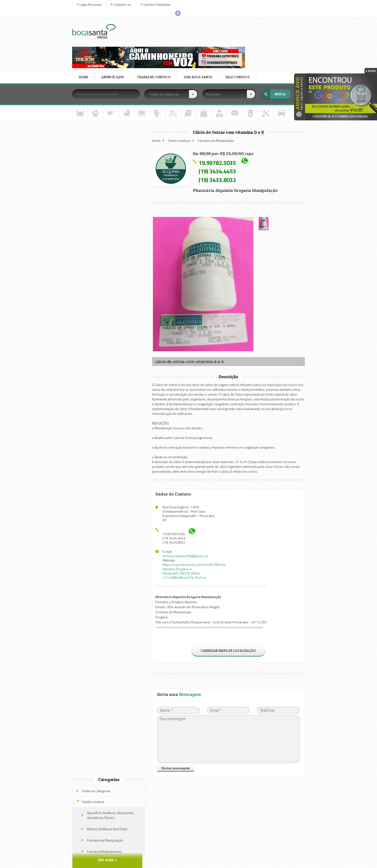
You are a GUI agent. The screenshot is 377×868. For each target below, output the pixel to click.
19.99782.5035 (218, 127)
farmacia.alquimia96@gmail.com (187, 518)
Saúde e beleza (180, 105)
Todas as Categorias (97, 108)
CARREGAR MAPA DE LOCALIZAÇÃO (229, 612)
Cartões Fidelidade (158, 4)
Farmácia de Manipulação (217, 105)
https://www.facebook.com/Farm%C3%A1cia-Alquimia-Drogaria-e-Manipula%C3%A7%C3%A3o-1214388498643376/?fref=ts (196, 533)
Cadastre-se (123, 4)
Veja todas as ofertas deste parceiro (110, 341)
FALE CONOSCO (239, 42)
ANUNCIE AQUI (113, 42)
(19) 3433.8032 (218, 145)
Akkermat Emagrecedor (109, 271)
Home (157, 105)
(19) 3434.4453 (218, 136)
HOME (85, 42)
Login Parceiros (92, 4)
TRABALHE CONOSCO (155, 42)
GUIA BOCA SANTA (199, 42)
